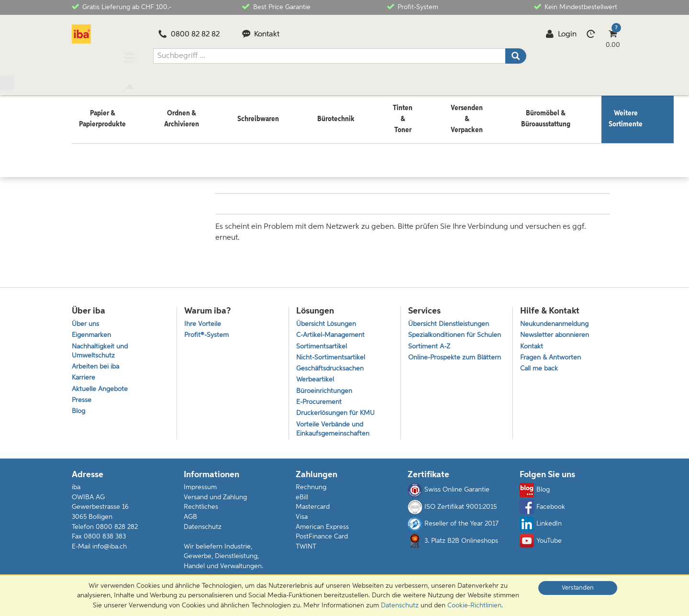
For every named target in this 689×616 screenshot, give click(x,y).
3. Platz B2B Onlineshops (453, 545)
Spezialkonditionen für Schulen (444, 335)
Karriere (84, 376)
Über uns (86, 318)
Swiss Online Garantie (449, 494)
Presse (82, 401)
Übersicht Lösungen (328, 318)
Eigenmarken (93, 330)
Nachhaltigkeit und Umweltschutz (102, 347)
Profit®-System (208, 330)
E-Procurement (320, 403)
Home (81, 142)
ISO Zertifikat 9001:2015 (452, 511)
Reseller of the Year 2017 (453, 528)
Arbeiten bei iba (97, 364)
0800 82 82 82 (189, 34)
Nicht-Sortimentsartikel (332, 354)
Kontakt (261, 34)
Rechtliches (201, 511)
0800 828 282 (117, 531)
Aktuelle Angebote (101, 389)
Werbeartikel (316, 378)
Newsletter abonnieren (556, 330)
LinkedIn (541, 528)
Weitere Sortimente (128, 142)
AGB (190, 521)
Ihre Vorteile (203, 318)
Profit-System (413, 6)
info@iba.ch (110, 550)
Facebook (542, 511)
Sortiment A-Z (430, 352)
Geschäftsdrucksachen (332, 366)
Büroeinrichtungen (326, 391)
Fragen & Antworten (553, 354)
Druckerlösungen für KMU (338, 415)
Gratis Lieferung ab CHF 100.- (122, 6)
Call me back (540, 366)
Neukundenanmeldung (557, 318)
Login (561, 34)
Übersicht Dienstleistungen (451, 318)
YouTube (541, 545)
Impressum (200, 492)
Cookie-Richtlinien (474, 605)
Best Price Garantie (276, 6)
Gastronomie (184, 142)
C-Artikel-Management (333, 330)
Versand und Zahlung (215, 502)
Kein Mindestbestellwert (576, 6)
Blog (79, 413)
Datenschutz (203, 531)
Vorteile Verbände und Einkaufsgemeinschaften (335, 432)
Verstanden (578, 588)
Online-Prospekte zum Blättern (444, 370)
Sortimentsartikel (322, 342)
